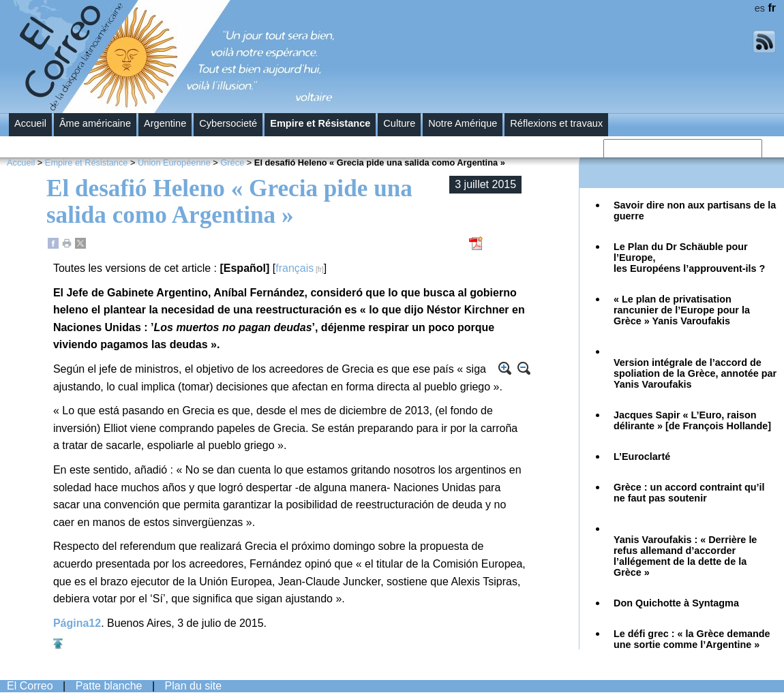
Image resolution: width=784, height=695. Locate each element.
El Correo (30, 686)
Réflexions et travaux (556, 123)
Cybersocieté (228, 123)
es (760, 8)
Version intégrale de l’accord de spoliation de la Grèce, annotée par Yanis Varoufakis (695, 373)
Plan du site (194, 686)
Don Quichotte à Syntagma (676, 603)
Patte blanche (109, 686)
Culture (399, 123)
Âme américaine (95, 123)
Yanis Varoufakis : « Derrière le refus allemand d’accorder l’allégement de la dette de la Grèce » (685, 556)
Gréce (232, 163)
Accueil (30, 123)
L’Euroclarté (642, 457)
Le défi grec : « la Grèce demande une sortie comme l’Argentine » (692, 639)
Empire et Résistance (320, 123)
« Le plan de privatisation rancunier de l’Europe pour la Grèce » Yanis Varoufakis (682, 310)
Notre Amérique (463, 123)
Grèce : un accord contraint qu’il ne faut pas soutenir (689, 493)
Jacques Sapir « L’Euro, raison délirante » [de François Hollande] (692, 420)
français (295, 268)
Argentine (165, 123)
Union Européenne (174, 163)
